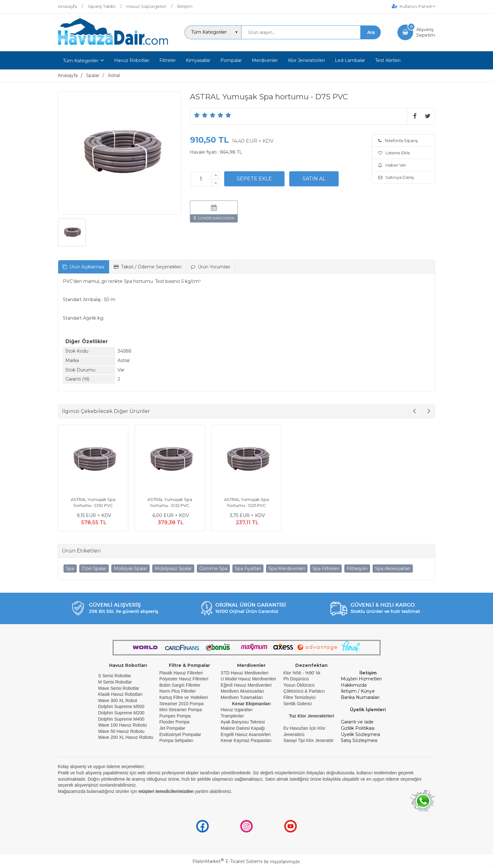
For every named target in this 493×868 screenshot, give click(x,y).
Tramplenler (232, 716)
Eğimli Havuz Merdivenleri (246, 685)
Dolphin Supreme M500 (121, 706)
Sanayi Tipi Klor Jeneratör (308, 740)
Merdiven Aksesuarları (243, 691)
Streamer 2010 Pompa (182, 704)
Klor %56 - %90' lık (302, 673)
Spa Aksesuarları (393, 569)
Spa (70, 569)
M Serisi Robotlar (115, 682)
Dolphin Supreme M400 (121, 719)
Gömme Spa (213, 569)
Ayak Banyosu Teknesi (243, 722)
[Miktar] (201, 179)
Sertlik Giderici (297, 704)
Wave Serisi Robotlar (119, 688)
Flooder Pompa (174, 722)
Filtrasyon (357, 569)
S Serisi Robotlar (115, 676)
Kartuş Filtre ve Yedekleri (184, 697)
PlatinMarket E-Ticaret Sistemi (227, 861)
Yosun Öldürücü (299, 685)
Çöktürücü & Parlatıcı (304, 691)
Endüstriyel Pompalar (180, 734)
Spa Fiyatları (248, 569)
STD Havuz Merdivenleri (245, 673)
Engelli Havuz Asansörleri (246, 734)
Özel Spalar (94, 569)
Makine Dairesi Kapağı (243, 728)
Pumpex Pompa (175, 716)
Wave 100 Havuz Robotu (123, 725)
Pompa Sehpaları (176, 740)
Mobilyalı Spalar (130, 569)
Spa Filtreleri (326, 569)
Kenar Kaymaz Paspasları (246, 740)
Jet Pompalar (172, 728)
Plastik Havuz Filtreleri (181, 673)
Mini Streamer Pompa (181, 710)
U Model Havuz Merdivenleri (248, 679)
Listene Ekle (394, 153)
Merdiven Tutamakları (242, 697)
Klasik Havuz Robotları (120, 694)
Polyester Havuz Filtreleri (184, 679)
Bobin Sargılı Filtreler (180, 685)
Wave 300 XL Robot (118, 700)
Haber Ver (392, 165)
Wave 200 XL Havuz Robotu (126, 737)
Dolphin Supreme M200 (122, 713)
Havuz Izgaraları (237, 710)
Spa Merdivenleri (287, 569)
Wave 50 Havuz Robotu (122, 731)
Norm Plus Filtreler (178, 691)
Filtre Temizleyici (299, 697)
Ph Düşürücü (296, 679)
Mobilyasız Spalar (173, 569)
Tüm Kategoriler (81, 61)
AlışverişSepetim (426, 32)
